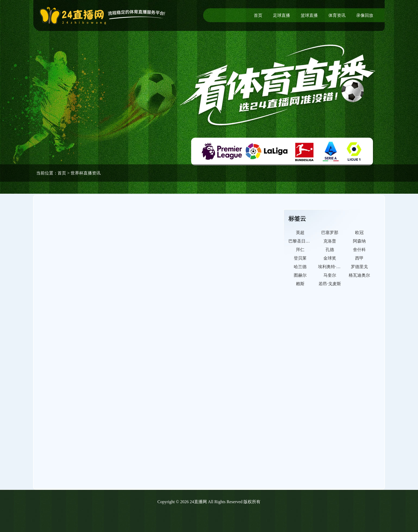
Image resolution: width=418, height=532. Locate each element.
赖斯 (300, 284)
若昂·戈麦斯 (330, 284)
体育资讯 (337, 15)
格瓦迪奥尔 (359, 275)
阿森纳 (359, 241)
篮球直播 (309, 15)
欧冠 (359, 233)
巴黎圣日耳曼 (301, 241)
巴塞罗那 (330, 233)
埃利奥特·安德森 (333, 267)
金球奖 (330, 258)
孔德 (330, 250)
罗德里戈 (359, 267)
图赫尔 (300, 275)
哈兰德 (300, 267)
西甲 (359, 258)
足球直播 (282, 15)
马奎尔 (330, 275)
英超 (300, 233)
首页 (258, 15)
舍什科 (359, 250)
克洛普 (330, 241)
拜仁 (300, 250)
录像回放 (365, 15)
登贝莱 (300, 258)
